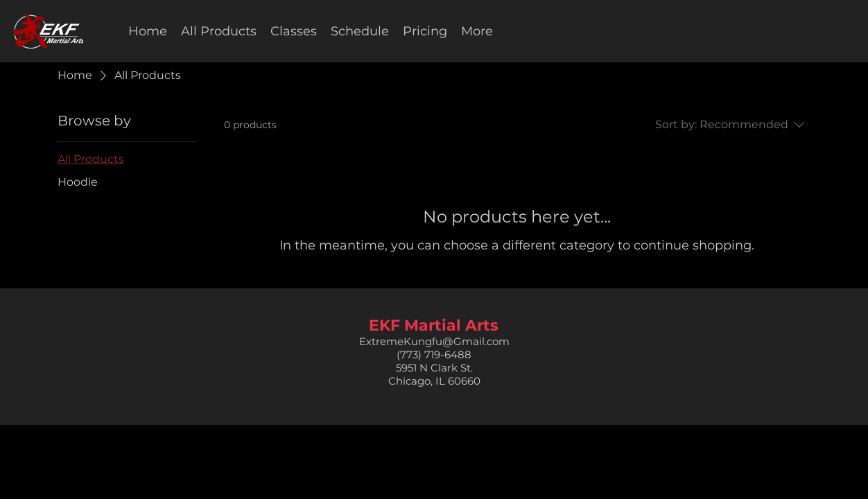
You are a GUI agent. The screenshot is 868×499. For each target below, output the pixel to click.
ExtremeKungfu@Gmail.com (434, 341)
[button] (294, 31)
